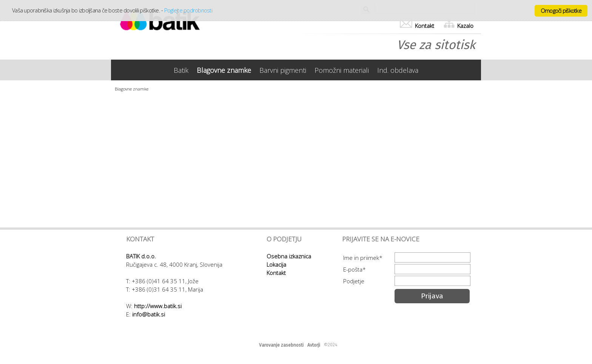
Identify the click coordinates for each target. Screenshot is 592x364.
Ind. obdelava (398, 70)
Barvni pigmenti (283, 70)
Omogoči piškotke (561, 11)
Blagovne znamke (224, 70)
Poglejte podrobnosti (188, 10)
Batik (181, 70)
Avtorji (314, 345)
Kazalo (459, 26)
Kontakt (417, 26)
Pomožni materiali (342, 70)
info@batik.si (149, 314)
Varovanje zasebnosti (281, 345)
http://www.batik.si (158, 306)
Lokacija (276, 264)
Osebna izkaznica (289, 256)
